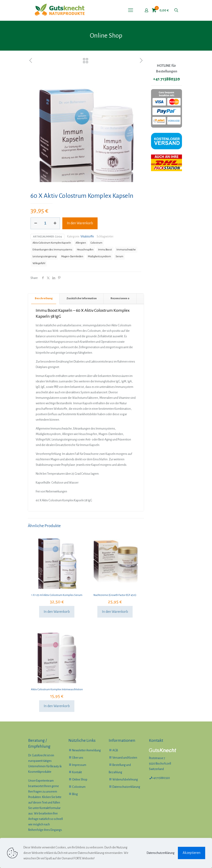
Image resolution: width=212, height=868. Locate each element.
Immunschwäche (126, 250)
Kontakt (77, 772)
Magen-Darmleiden (72, 256)
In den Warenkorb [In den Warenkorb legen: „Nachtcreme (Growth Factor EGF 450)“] (115, 612)
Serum (119, 256)
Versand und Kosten (125, 758)
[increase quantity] (55, 223)
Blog (75, 794)
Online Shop (80, 780)
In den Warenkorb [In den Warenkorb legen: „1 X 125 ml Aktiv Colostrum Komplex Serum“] (57, 612)
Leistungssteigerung (45, 256)
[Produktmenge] (45, 223)
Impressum (79, 765)
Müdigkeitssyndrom (99, 256)
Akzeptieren (192, 853)
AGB (115, 750)
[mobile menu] (131, 10)
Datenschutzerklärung (126, 787)
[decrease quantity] (36, 223)
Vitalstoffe (87, 237)
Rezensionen (120, 298)
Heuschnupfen (85, 250)
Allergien (81, 243)
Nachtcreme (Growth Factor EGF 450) (115, 595)
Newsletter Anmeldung (86, 750)
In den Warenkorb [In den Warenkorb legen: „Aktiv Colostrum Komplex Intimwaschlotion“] (57, 706)
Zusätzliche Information (82, 298)
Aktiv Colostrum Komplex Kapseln (52, 243)
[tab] (44, 299)
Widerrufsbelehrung (125, 780)
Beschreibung (44, 298)
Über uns (78, 758)
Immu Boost (105, 250)
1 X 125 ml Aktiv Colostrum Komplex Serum (57, 595)
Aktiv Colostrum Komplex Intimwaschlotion (57, 689)
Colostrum (96, 243)
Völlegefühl (39, 263)
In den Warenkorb (80, 223)
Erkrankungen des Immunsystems (52, 250)
